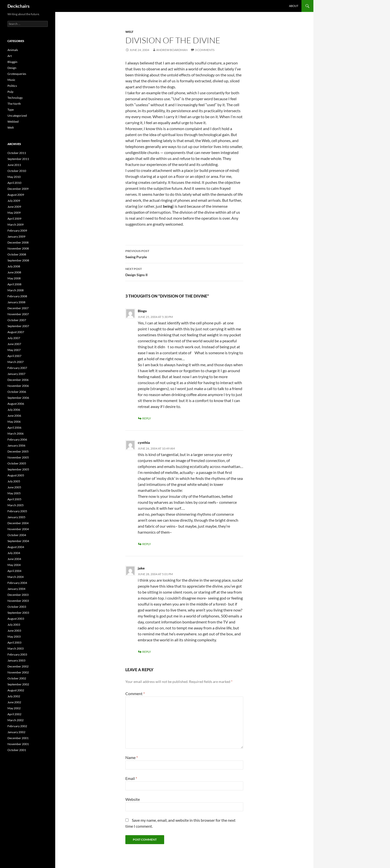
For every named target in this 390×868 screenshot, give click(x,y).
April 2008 (14, 284)
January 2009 (16, 236)
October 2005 (17, 463)
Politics (12, 86)
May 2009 (14, 213)
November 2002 (18, 672)
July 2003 (14, 625)
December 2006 (18, 380)
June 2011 (14, 165)
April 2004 (14, 571)
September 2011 (18, 159)
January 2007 (16, 374)
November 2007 (18, 314)
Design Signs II (184, 271)
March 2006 (16, 434)
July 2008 (14, 266)
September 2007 (18, 326)
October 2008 (17, 254)
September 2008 (18, 260)
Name (132, 757)
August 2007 (16, 332)
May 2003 (14, 637)
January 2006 (16, 445)
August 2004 (16, 547)
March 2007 (16, 362)
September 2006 (18, 398)
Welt (129, 32)
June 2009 (14, 207)
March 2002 (16, 720)
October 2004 (17, 535)
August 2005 (16, 475)
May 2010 (14, 177)
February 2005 (17, 511)
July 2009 (14, 201)
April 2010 (14, 183)
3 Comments (205, 50)
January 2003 (16, 660)
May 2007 (14, 350)
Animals (13, 50)
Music (11, 80)
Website (133, 799)
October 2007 (17, 320)
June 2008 (14, 272)
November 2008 (18, 248)
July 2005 (14, 481)
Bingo (142, 311)
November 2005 (18, 457)
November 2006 (18, 386)
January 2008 (16, 302)
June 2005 (14, 487)
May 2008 (14, 278)
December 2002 (18, 666)
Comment (135, 693)
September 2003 (18, 613)
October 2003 (17, 607)
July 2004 (14, 553)
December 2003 (18, 595)
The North (14, 104)
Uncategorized (17, 116)
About (294, 6)
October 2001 (17, 750)
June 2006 (14, 416)
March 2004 (16, 577)
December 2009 (18, 189)
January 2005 (16, 517)
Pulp (10, 92)
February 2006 (17, 439)
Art (10, 56)
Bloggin (12, 62)
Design (12, 68)
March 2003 (16, 648)
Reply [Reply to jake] (147, 652)
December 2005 (18, 451)
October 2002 (17, 678)
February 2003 (17, 654)
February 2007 (17, 368)
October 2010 (17, 171)
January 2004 (16, 589)
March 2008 (16, 290)
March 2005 (16, 505)
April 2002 (14, 714)
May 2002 (14, 708)
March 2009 (16, 225)
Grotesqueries (17, 74)
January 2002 (16, 732)
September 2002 (18, 684)
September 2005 (18, 469)
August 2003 (16, 619)
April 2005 (14, 499)
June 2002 (14, 702)
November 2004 (18, 529)
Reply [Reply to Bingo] (147, 418)
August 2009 (16, 195)
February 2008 (17, 296)
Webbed (13, 122)
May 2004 (14, 565)
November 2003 (18, 601)
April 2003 (14, 642)
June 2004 (14, 559)
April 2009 (14, 219)
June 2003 (14, 631)
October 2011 (17, 153)
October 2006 (17, 392)
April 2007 (14, 356)
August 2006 (16, 404)
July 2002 (14, 696)
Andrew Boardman (172, 50)
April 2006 (14, 428)
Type (11, 110)
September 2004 (18, 541)
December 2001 (18, 738)
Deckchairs (19, 6)
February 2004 (17, 583)
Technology (15, 98)
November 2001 (18, 744)
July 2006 (14, 410)
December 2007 (18, 308)
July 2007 (14, 338)
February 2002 (17, 726)
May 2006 (14, 422)
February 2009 (17, 230)
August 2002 (16, 690)
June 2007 (14, 344)
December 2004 (18, 523)
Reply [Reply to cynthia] (147, 544)
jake (141, 568)
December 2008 (18, 242)
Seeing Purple (184, 254)
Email (131, 778)
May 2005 (14, 493)
